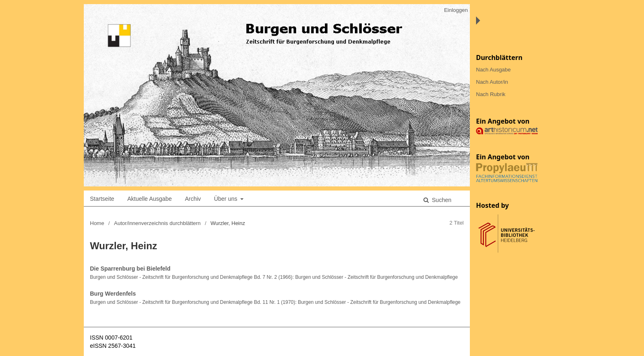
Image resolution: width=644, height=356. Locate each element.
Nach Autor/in (492, 82)
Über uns (227, 199)
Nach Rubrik (491, 94)
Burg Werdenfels (113, 294)
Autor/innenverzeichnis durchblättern (158, 223)
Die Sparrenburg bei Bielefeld (130, 269)
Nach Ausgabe (493, 70)
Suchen (441, 200)
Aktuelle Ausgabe (149, 199)
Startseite (102, 199)
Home (97, 223)
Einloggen (456, 10)
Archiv (193, 199)
